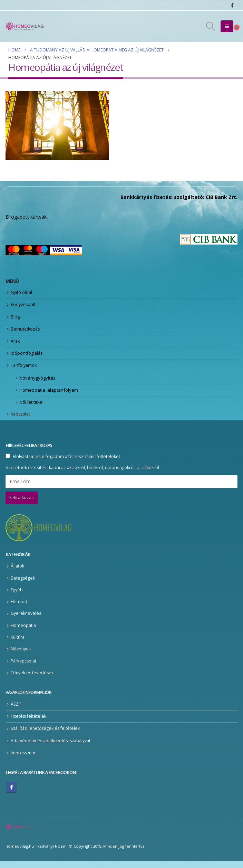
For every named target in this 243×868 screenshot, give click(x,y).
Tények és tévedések (33, 679)
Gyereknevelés (26, 619)
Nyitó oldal (22, 293)
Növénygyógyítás (37, 382)
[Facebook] (232, 5)
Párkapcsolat (24, 667)
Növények (21, 655)
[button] (211, 26)
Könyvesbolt (24, 305)
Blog (15, 318)
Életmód (19, 607)
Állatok (17, 571)
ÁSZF (16, 710)
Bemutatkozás (26, 331)
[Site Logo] (25, 26)
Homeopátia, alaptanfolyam (49, 394)
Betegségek (23, 583)
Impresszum (24, 760)
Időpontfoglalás (27, 356)
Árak (16, 343)
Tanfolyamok (25, 368)
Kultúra (18, 643)
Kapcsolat (21, 419)
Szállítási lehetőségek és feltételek (46, 735)
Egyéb (17, 595)
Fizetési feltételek (29, 723)
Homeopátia (23, 631)
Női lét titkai (31, 407)
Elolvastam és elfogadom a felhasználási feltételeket (66, 462)
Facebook (11, 794)
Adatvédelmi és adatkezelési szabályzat (52, 747)
